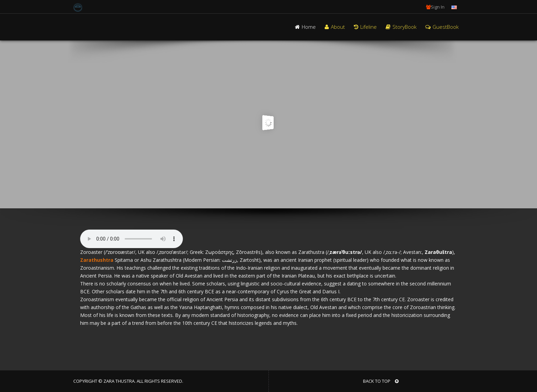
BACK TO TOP (381, 381)
